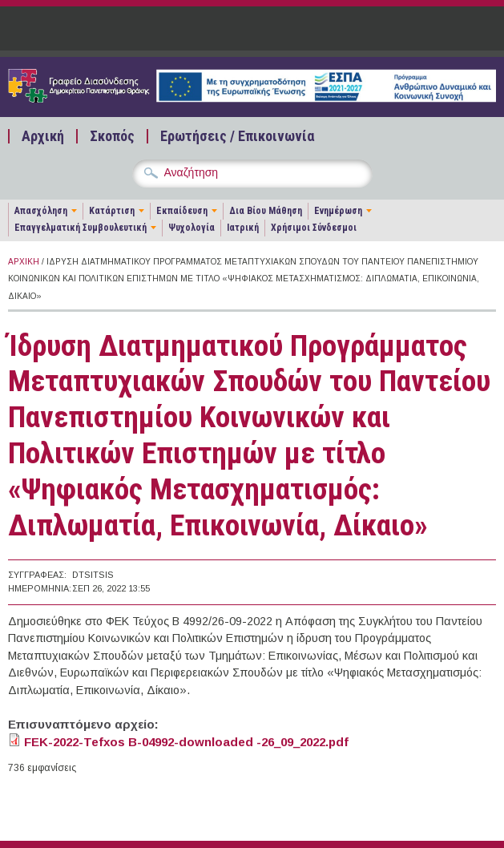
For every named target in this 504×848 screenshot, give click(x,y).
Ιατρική (243, 228)
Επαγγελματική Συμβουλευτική (81, 228)
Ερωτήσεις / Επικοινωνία (237, 136)
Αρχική (43, 136)
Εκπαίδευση (182, 211)
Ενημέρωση (338, 211)
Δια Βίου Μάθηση (266, 211)
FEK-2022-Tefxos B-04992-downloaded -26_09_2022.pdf (186, 742)
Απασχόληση (41, 211)
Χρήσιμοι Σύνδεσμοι (314, 228)
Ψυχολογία (192, 228)
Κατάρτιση (112, 211)
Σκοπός (112, 136)
